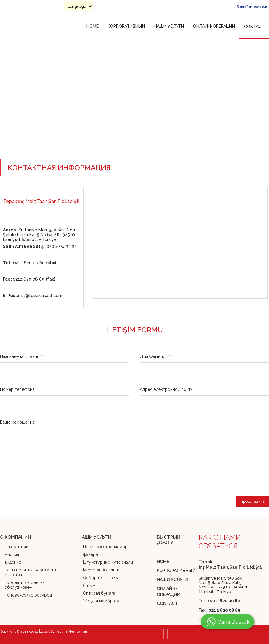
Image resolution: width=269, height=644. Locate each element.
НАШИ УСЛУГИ (169, 26)
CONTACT (254, 27)
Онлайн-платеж (252, 7)
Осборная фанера (101, 578)
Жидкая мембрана (101, 601)
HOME (93, 26)
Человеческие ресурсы (28, 595)
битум (89, 585)
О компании (16, 547)
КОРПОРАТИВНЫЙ (126, 26)
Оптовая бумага (99, 593)
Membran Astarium (101, 570)
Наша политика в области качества (30, 572)
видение (13, 562)
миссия (12, 554)
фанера (90, 554)
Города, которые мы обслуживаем (25, 585)
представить (253, 501)
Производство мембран (108, 547)
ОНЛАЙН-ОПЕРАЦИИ (214, 26)
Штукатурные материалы (108, 562)
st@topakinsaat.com (33, 296)
